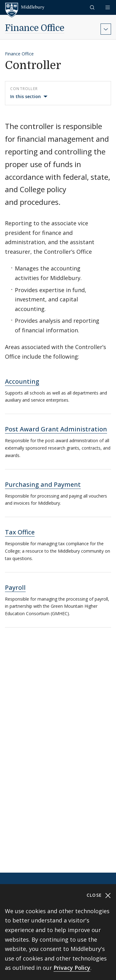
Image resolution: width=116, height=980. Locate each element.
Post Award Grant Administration (56, 429)
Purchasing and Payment (43, 484)
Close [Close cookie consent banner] (99, 895)
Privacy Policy (72, 968)
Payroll (15, 587)
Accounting (22, 381)
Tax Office (20, 532)
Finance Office (35, 28)
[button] (93, 7)
